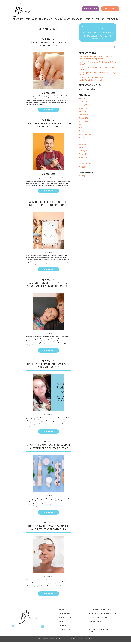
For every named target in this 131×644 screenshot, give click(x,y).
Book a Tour (90, 9)
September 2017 (85, 164)
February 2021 (84, 151)
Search (114, 47)
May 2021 (82, 141)
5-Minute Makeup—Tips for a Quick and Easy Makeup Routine (49, 285)
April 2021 (82, 144)
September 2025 (85, 121)
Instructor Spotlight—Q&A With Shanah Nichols (49, 366)
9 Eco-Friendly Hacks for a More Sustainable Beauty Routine (49, 447)
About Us (89, 19)
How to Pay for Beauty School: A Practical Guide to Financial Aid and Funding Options (97, 58)
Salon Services (62, 19)
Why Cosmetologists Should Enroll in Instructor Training (48, 204)
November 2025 (85, 115)
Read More (48, 110)
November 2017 (85, 160)
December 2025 (84, 111)
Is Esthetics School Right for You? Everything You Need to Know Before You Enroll (96, 79)
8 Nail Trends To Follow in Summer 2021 (49, 44)
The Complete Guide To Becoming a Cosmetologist (49, 125)
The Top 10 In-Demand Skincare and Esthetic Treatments (49, 528)
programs (18, 19)
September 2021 (85, 134)
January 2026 (84, 108)
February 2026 (84, 105)
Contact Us (112, 19)
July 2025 (82, 128)
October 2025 (84, 118)
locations (77, 19)
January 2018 (84, 157)
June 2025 (83, 131)
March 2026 (83, 102)
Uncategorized (48, 93)
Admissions (31, 19)
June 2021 (83, 138)
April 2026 (82, 98)
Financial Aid (46, 19)
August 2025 (83, 124)
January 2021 (84, 154)
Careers (100, 19)
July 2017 (82, 167)
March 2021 (83, 147)
